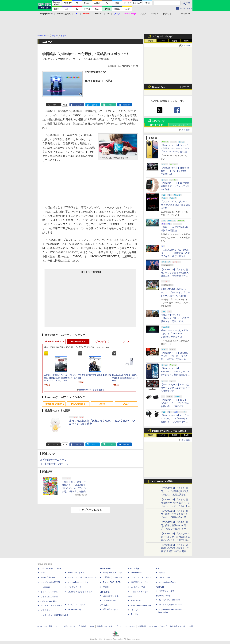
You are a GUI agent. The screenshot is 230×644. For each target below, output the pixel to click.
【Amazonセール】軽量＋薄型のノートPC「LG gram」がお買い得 (175, 171)
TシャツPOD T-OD (112, 582)
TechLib (134, 614)
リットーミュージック (113, 573)
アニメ (126, 342)
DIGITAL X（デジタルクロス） (81, 592)
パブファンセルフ (167, 591)
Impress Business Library (79, 582)
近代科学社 (105, 605)
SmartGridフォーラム (77, 573)
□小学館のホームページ (54, 460)
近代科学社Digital (110, 609)
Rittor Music (105, 569)
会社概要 (142, 626)
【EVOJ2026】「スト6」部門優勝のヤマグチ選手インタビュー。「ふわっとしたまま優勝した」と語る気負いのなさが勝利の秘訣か (175, 506)
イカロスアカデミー (140, 592)
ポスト (56, 105)
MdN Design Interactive (141, 605)
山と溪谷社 (105, 592)
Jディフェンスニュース (141, 577)
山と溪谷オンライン (112, 596)
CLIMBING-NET (110, 601)
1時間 (151, 41)
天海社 (162, 573)
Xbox (102, 404)
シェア (79, 105)
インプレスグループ (158, 626)
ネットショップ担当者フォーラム (82, 577)
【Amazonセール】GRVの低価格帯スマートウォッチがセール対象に (175, 186)
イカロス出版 (134, 569)
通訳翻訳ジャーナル (140, 582)
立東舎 (106, 587)
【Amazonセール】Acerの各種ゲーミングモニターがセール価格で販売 (175, 388)
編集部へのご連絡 (105, 626)
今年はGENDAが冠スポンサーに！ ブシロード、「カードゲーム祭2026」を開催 (175, 292)
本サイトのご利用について (49, 626)
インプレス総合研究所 (50, 582)
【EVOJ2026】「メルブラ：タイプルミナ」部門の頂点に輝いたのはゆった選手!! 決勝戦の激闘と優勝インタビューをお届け (175, 540)
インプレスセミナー (77, 587)
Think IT (44, 573)
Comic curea (164, 577)
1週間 (174, 41)
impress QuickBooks (168, 582)
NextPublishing (74, 609)
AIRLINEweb (136, 573)
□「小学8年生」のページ (54, 464)
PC (108, 14)
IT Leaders (45, 587)
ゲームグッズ (102, 342)
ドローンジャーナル (49, 592)
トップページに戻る (90, 510)
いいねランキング (180, 125)
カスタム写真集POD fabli (170, 605)
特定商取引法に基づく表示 (181, 626)
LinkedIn (127, 105)
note (111, 105)
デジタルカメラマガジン (51, 605)
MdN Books (136, 601)
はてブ (95, 105)
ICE (157, 569)
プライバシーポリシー (125, 626)
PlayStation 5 (78, 342)
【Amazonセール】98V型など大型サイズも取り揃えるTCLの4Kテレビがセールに (175, 356)
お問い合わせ (69, 626)
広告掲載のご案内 (86, 626)
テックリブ (133, 610)
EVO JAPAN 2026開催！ (163, 481)
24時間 (162, 41)
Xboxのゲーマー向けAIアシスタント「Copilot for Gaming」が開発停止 (174, 334)
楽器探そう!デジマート (113, 577)
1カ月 (186, 41)
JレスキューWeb (138, 587)
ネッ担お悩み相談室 (49, 597)
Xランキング (159, 121)
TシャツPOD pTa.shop (169, 600)
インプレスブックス (77, 605)
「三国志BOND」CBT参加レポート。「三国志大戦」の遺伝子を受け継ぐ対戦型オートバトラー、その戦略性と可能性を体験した (175, 256)
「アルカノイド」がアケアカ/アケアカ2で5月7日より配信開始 (175, 205)
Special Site (159, 87)
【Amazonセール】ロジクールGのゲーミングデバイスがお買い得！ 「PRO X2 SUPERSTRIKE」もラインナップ (175, 406)
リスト (65, 105)
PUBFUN (160, 587)
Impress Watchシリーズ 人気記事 (169, 431)
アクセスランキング (162, 36)
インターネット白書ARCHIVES (54, 615)
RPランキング (156, 125)
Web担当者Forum (48, 577)
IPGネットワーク (163, 596)
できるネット (46, 610)
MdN (130, 597)
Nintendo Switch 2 (54, 342)
